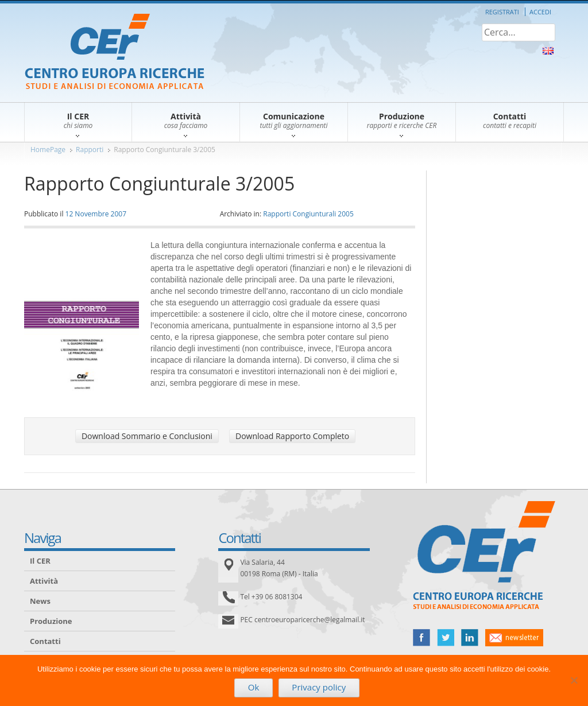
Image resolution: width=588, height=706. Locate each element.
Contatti (45, 641)
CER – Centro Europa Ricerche (115, 53)
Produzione (51, 621)
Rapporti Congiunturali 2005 (308, 214)
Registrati (502, 12)
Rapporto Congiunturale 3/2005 (165, 150)
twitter (446, 638)
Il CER (40, 561)
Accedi (540, 12)
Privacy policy (319, 687)
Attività (44, 581)
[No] (574, 680)
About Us (548, 51)
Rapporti (90, 150)
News (40, 601)
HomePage (48, 150)
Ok (254, 687)
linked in (470, 638)
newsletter (514, 638)
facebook (421, 638)
